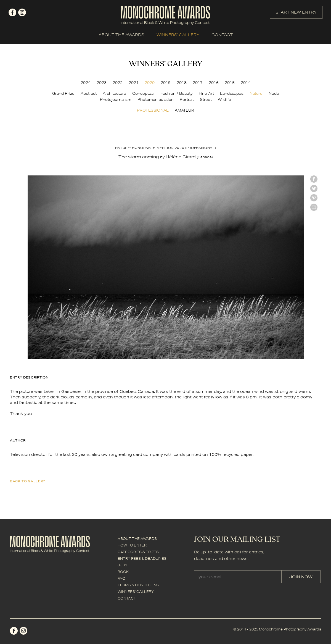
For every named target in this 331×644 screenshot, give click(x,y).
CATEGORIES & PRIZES (138, 552)
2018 (182, 83)
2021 (134, 83)
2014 (246, 83)
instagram (22, 12)
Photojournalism (116, 99)
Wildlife (224, 99)
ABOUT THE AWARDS (121, 35)
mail (314, 207)
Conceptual (143, 93)
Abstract (89, 93)
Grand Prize (63, 93)
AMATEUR (184, 110)
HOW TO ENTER (132, 545)
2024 (86, 83)
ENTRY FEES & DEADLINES (142, 558)
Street (206, 99)
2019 (166, 83)
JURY (123, 565)
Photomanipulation (156, 99)
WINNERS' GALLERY (178, 35)
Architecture (114, 93)
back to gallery (28, 481)
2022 (118, 83)
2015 (230, 83)
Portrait (187, 99)
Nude (274, 93)
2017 (198, 83)
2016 (214, 83)
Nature (256, 93)
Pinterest (314, 198)
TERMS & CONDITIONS (138, 585)
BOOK (123, 572)
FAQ (121, 578)
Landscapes (232, 93)
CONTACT (222, 35)
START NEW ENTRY (296, 12)
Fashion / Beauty (177, 93)
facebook (12, 12)
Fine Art (206, 93)
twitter (314, 188)
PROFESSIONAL (153, 110)
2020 (150, 83)
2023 (102, 83)
